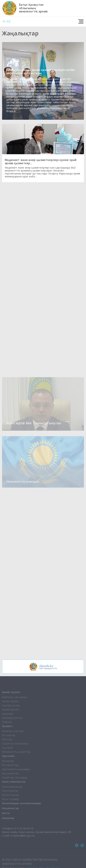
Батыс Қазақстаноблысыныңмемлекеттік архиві (33, 8)
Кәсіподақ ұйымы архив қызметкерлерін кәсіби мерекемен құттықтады (41, 71)
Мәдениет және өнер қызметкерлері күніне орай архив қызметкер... (41, 162)
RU (4, 21)
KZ (9, 21)
